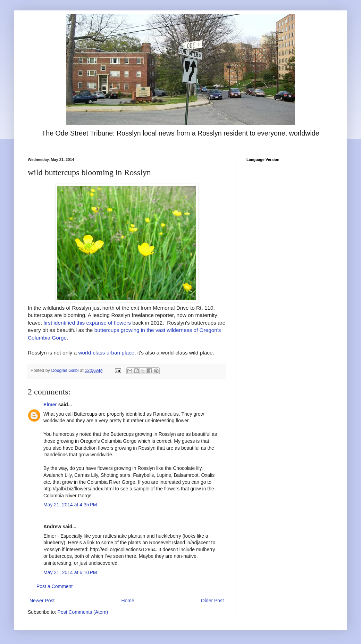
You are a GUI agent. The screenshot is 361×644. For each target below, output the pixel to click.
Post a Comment (54, 586)
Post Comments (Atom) (83, 612)
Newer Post (42, 601)
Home (128, 601)
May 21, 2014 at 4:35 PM (70, 505)
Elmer (50, 405)
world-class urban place (106, 353)
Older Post (212, 601)
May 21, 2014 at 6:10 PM (70, 572)
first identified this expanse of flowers (87, 323)
